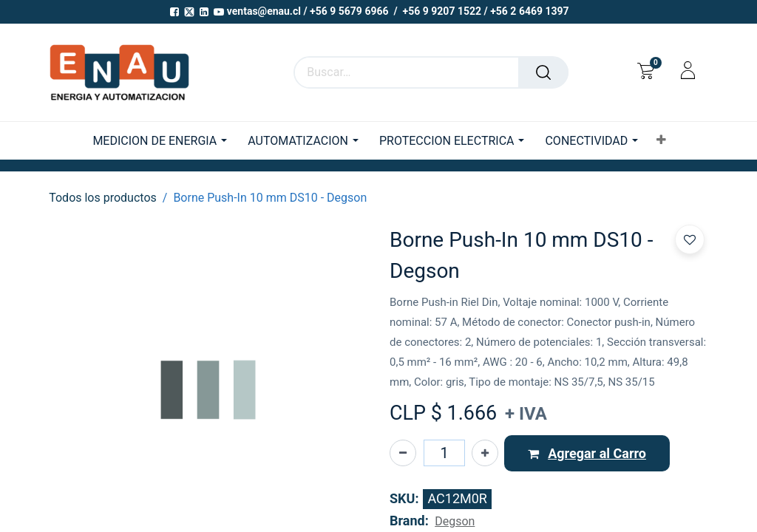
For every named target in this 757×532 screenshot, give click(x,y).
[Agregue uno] (485, 453)
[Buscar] (543, 72)
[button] (661, 140)
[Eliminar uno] (403, 453)
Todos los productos (103, 198)
